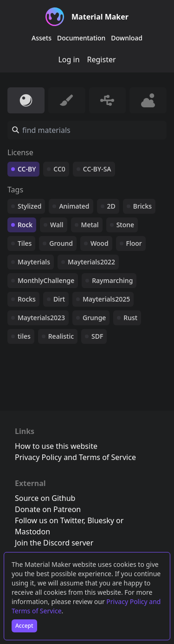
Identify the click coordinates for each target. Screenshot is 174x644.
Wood (100, 243)
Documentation (81, 38)
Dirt (59, 299)
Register (102, 59)
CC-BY (27, 169)
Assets (42, 38)
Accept (24, 626)
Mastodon (32, 532)
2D (111, 206)
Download (127, 38)
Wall (57, 225)
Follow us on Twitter (49, 520)
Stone (125, 225)
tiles (24, 336)
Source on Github (45, 498)
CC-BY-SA (97, 169)
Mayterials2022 (91, 262)
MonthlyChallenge (46, 280)
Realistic (61, 336)
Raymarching (112, 280)
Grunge (94, 318)
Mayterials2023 (41, 318)
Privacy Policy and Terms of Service (75, 457)
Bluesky (101, 520)
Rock (25, 225)
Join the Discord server (54, 543)
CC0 (59, 169)
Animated (74, 206)
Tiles (25, 243)
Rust (130, 318)
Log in (69, 59)
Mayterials (34, 262)
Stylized (29, 206)
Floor (134, 243)
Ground (61, 243)
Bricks (142, 206)
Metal (90, 225)
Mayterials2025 (106, 299)
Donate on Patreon (48, 509)
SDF (97, 336)
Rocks (27, 299)
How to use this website (56, 446)
